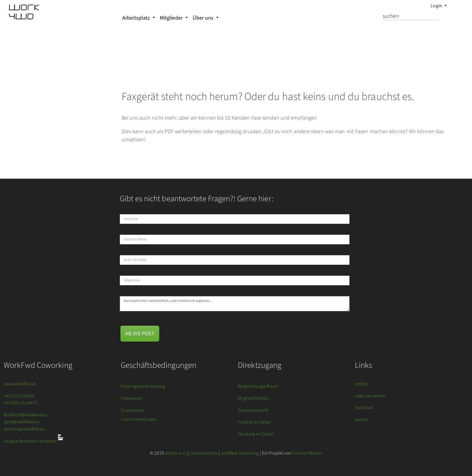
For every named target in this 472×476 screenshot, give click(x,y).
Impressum (132, 398)
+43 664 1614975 (20, 403)
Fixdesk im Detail (255, 422)
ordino (361, 384)
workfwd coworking (240, 453)
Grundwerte (132, 410)
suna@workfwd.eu (22, 422)
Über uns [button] (204, 18)
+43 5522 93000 (19, 396)
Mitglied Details (253, 398)
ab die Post (140, 334)
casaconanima (203, 453)
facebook (364, 408)
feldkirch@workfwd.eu (25, 415)
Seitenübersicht (253, 410)
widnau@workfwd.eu (24, 429)
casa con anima (370, 396)
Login (437, 6)
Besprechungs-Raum (258, 386)
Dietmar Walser (307, 453)
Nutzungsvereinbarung (143, 386)
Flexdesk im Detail (256, 434)
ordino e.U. (176, 453)
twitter (362, 420)
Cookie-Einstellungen (139, 419)
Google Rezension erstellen (31, 441)
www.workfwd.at (20, 384)
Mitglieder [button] (172, 18)
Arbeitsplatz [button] (137, 18)
